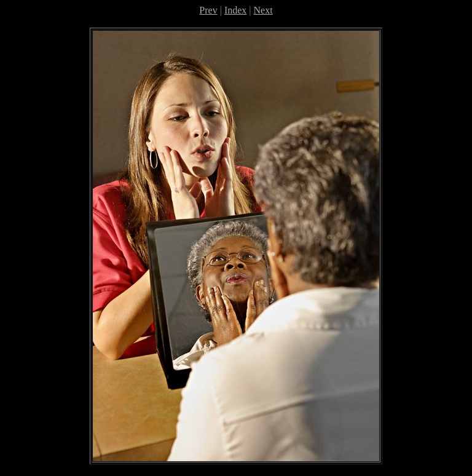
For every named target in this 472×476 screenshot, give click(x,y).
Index (235, 10)
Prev (208, 10)
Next (263, 10)
